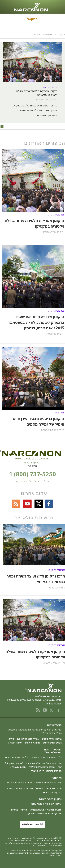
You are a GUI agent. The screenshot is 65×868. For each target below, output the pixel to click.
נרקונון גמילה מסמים (51, 739)
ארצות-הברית (37, 810)
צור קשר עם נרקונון (52, 792)
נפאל (40, 814)
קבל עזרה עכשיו (32, 463)
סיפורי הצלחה (15, 743)
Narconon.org (54, 810)
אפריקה (31, 814)
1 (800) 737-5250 (32, 474)
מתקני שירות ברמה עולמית (42, 767)
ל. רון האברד (37, 771)
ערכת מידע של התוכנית (38, 788)
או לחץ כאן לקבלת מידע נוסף (32, 481)
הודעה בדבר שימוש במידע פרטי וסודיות (26, 840)
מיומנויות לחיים (32, 743)
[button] (32, 826)
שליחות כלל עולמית (39, 763)
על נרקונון (57, 763)
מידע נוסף (57, 788)
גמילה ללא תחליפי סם (28, 739)
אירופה (24, 810)
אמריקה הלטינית (53, 814)
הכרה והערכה (19, 767)
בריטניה (14, 810)
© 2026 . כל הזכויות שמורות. (41, 838)
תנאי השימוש (49, 840)
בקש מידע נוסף (16, 788)
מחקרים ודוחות (54, 771)
